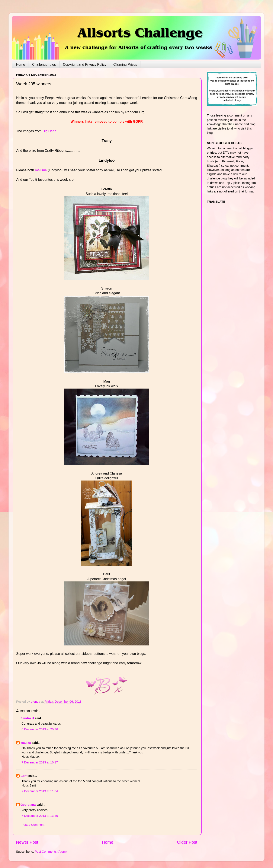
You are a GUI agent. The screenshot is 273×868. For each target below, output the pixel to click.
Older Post (187, 842)
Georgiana (28, 805)
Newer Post (27, 842)
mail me (41, 170)
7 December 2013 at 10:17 (40, 762)
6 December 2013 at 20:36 (40, 729)
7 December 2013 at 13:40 (40, 816)
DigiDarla (49, 131)
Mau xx (26, 743)
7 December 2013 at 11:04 (40, 791)
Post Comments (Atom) (51, 852)
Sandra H (27, 718)
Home (21, 65)
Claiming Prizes (125, 65)
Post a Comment (33, 825)
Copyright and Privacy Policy (85, 65)
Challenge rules (44, 65)
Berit (24, 776)
